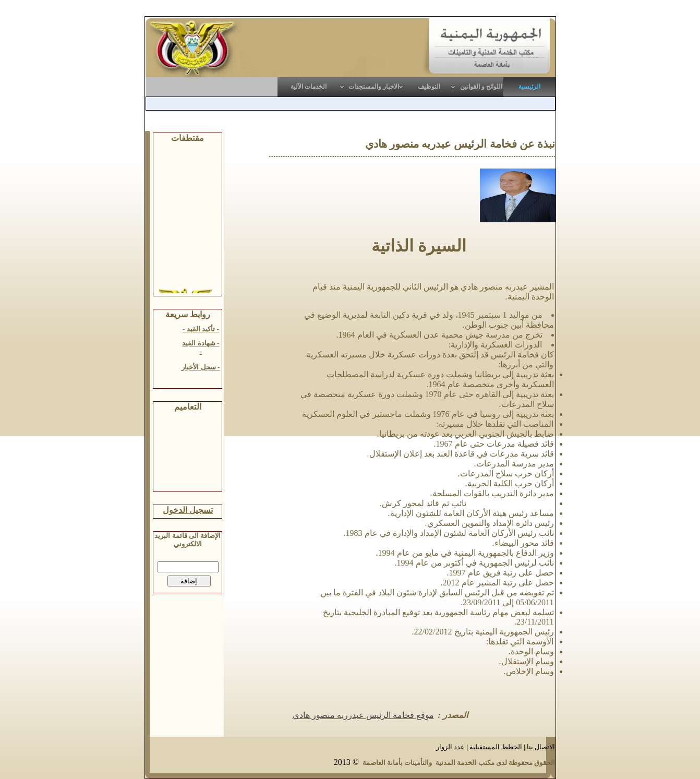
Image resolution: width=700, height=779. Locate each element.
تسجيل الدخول (188, 510)
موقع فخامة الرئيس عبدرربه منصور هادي (363, 715)
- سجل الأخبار (201, 367)
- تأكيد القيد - (201, 329)
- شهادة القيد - (201, 347)
